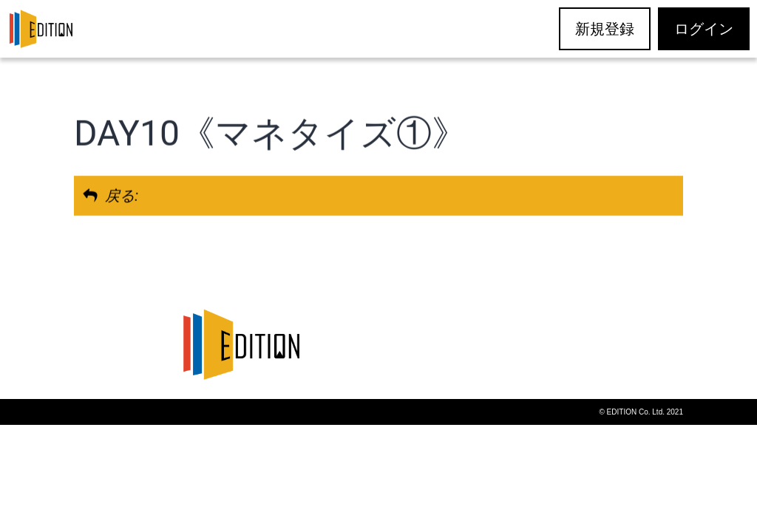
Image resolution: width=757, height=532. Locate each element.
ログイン (704, 29)
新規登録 (605, 29)
